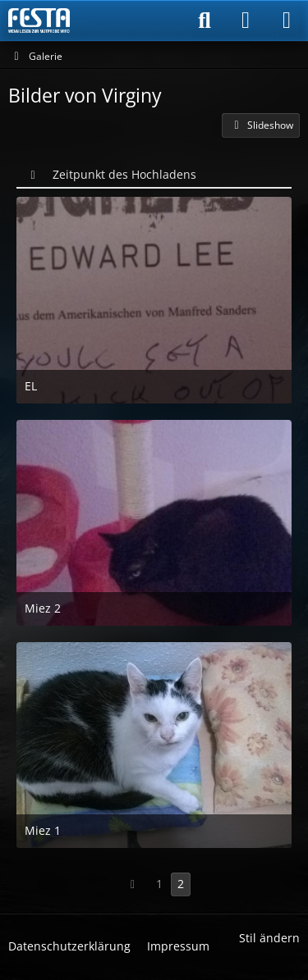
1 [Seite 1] (159, 884)
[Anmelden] (246, 21)
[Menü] (287, 21)
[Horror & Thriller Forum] (39, 21)
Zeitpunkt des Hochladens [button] (124, 174)
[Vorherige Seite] (133, 884)
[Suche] (205, 21)
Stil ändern (269, 938)
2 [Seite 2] (181, 884)
